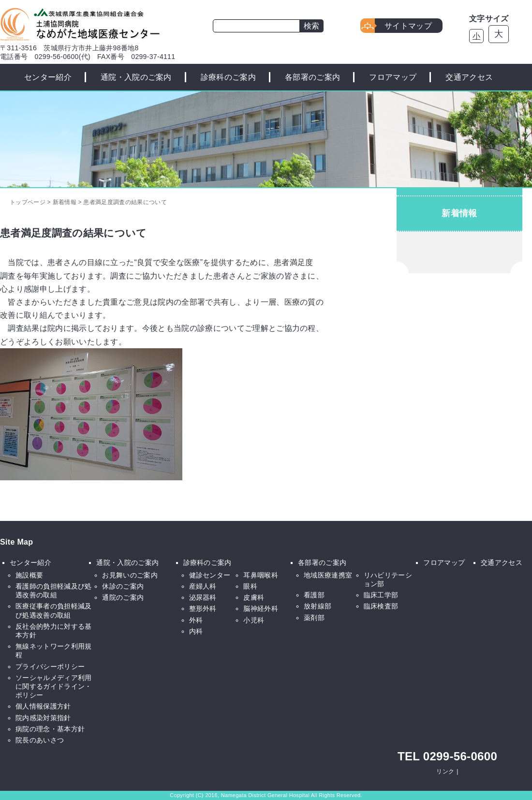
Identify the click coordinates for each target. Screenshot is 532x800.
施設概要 (29, 575)
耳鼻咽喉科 (261, 575)
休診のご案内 (123, 586)
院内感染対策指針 (43, 718)
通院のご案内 (123, 597)
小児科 (254, 620)
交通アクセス (469, 77)
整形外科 (203, 608)
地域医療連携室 (328, 575)
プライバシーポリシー (50, 667)
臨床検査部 (381, 606)
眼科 (250, 586)
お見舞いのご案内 (130, 575)
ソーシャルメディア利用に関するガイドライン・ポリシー (54, 686)
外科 (196, 620)
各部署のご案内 (312, 77)
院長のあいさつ (40, 740)
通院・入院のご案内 (136, 77)
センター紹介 (48, 77)
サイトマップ (408, 26)
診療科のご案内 (228, 77)
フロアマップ (393, 77)
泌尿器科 (203, 597)
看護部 (314, 595)
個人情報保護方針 (43, 706)
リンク (445, 771)
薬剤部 (314, 618)
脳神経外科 (261, 608)
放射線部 (318, 606)
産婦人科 (203, 586)
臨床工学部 (381, 595)
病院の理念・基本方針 (50, 729)
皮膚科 (254, 597)
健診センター (210, 575)
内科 (196, 631)
